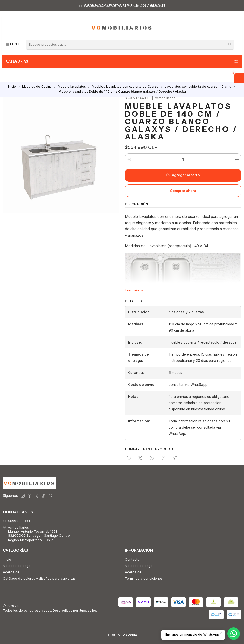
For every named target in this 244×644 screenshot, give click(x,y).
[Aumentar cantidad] (237, 160)
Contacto (132, 559)
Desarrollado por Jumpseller (74, 610)
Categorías (122, 62)
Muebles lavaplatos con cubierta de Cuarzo (125, 87)
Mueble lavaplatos (72, 87)
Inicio (12, 87)
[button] (122, 635)
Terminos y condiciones (144, 578)
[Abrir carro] (239, 78)
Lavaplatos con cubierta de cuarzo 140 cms (198, 87)
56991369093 (16, 521)
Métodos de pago (17, 566)
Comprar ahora (183, 191)
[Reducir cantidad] (129, 160)
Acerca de (11, 572)
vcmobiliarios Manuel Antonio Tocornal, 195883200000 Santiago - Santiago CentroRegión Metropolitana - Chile (36, 534)
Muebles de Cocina (37, 87)
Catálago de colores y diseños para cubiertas (39, 578)
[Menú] (12, 44)
